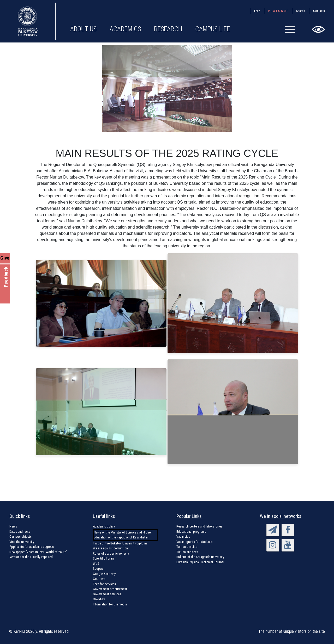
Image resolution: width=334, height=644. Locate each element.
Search (301, 11)
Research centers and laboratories (199, 526)
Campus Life (213, 29)
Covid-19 (99, 599)
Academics (125, 29)
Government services (107, 594)
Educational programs (191, 532)
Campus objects (20, 536)
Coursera (99, 579)
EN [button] (256, 11)
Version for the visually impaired (31, 557)
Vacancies (183, 536)
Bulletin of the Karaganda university (200, 557)
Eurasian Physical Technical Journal (200, 562)
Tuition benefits (187, 547)
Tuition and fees (187, 552)
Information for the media (110, 604)
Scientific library (104, 558)
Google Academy (104, 574)
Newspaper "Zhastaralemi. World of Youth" (38, 552)
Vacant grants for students (194, 542)
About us (83, 29)
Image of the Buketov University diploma (120, 543)
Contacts (319, 11)
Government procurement (110, 589)
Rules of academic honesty (111, 553)
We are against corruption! (111, 548)
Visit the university (22, 542)
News (13, 526)
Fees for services (104, 584)
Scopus (98, 569)
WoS (96, 564)
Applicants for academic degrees (32, 547)
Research (168, 29)
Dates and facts (20, 532)
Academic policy (104, 526)
